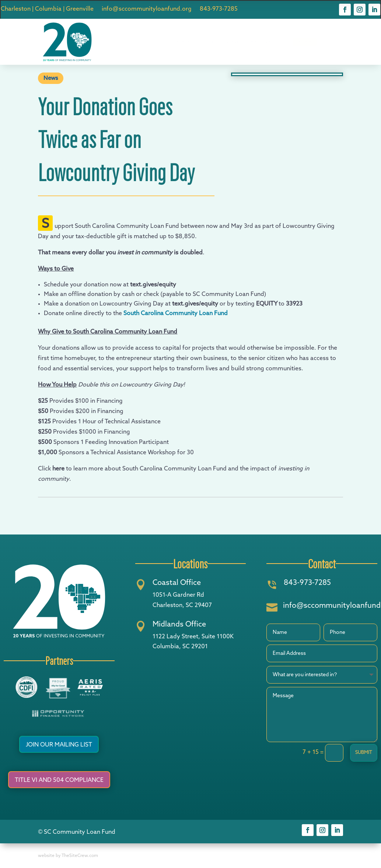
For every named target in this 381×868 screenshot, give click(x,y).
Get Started (360, 42)
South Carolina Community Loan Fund (176, 314)
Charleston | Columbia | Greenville (47, 9)
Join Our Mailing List (59, 745)
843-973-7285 (219, 9)
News (270, 42)
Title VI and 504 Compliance (59, 780)
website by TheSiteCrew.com (68, 856)
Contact (316, 42)
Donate (291, 42)
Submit (364, 753)
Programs (199, 42)
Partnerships (238, 42)
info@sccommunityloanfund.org (146, 9)
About (167, 42)
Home (143, 42)
